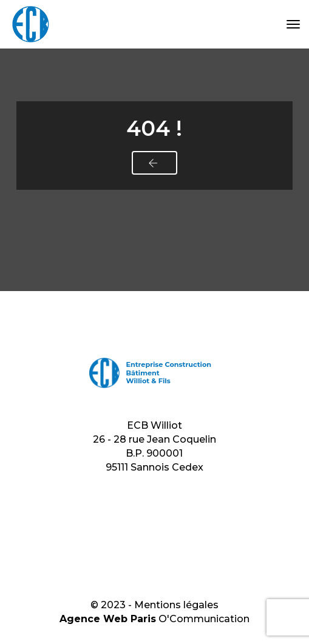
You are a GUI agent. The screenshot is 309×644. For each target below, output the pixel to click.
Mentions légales (176, 605)
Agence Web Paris (108, 619)
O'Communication (204, 619)
